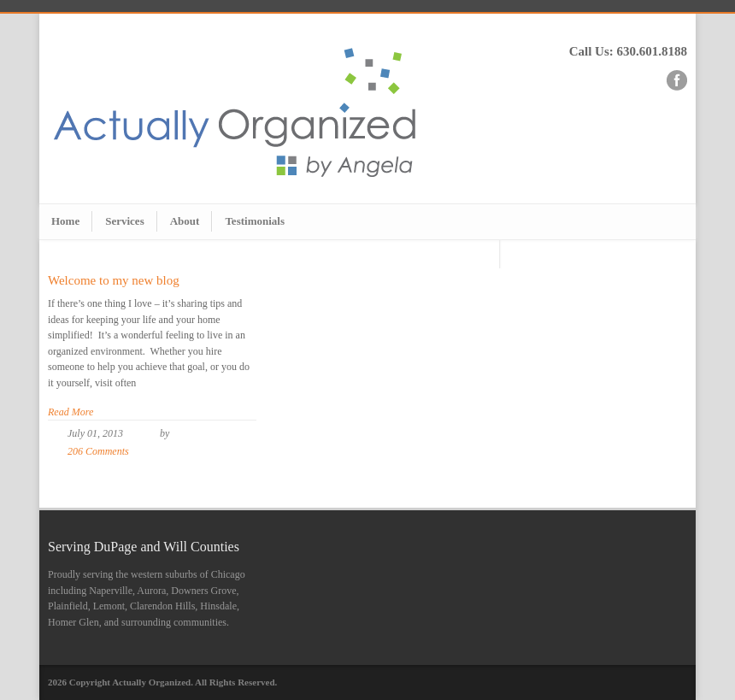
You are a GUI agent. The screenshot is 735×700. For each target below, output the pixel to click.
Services (124, 221)
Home (65, 221)
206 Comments (98, 451)
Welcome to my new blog (114, 280)
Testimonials (255, 221)
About (185, 221)
